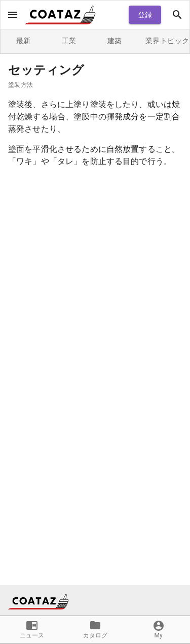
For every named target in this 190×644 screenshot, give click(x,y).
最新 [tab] (23, 41)
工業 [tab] (69, 41)
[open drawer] (13, 15)
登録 (145, 15)
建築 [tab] (115, 41)
